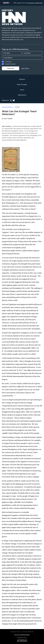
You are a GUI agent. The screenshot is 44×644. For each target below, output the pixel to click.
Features (22, 79)
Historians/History (7, 107)
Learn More (25, 68)
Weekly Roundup (10, 64)
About (22, 90)
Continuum (8, 62)
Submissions (22, 95)
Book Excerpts (22, 84)
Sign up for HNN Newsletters (22, 635)
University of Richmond (35, 3)
